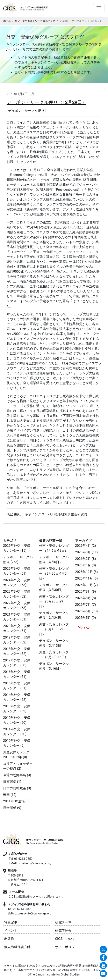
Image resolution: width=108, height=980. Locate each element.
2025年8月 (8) (85, 598)
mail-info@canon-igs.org (35, 863)
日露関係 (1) (12, 782)
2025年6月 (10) (86, 611)
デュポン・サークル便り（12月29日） (46, 102)
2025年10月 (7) (86, 585)
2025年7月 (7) (85, 605)
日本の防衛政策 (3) (17, 788)
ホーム (7, 21)
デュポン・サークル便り (26, 111)
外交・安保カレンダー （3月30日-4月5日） (54, 573)
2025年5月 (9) (85, 618)
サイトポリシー (67, 947)
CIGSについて (65, 939)
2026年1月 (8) (85, 565)
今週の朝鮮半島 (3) (17, 775)
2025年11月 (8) (86, 578)
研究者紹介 (63, 931)
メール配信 (17, 892)
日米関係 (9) (12, 808)
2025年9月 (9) (85, 592)
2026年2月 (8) (85, 559)
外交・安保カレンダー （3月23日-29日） (54, 601)
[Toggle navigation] (99, 8)
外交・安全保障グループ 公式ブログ (35, 21)
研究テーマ (63, 922)
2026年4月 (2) (85, 546)
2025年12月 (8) (86, 572)
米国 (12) (10, 795)
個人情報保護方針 (17, 947)
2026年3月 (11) (86, 552)
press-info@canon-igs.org (35, 914)
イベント (11, 931)
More (84, 628)
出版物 (9, 939)
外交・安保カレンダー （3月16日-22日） (54, 629)
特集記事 (11, 922)
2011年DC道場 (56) (17, 801)
